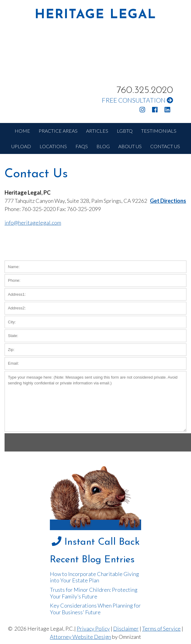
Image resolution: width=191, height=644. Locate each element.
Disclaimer (126, 629)
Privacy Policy (93, 629)
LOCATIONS (53, 146)
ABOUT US (130, 146)
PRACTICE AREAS (58, 131)
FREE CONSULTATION (137, 100)
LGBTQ (125, 131)
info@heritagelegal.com (33, 223)
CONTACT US (165, 146)
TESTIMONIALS (159, 131)
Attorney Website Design (80, 637)
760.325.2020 (145, 90)
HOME (22, 131)
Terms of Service (161, 629)
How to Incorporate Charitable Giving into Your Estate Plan (94, 577)
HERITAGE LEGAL (95, 15)
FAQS (82, 146)
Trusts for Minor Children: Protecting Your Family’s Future (94, 593)
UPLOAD (21, 146)
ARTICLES (97, 131)
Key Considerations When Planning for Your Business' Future (95, 609)
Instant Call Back (96, 542)
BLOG (103, 146)
